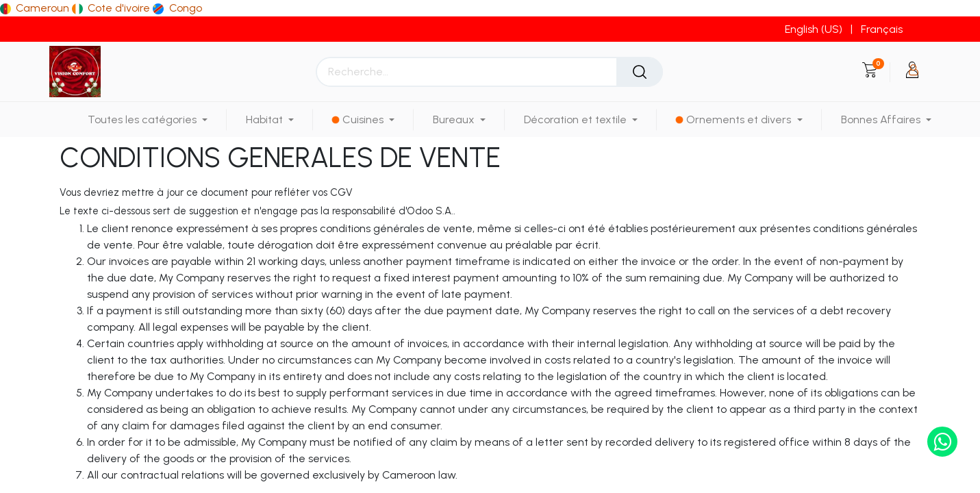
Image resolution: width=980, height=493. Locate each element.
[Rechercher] (640, 72)
